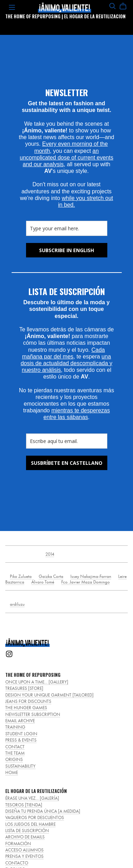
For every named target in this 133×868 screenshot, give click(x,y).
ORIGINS (14, 759)
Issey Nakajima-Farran (91, 576)
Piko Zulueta (21, 576)
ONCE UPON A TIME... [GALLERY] (37, 682)
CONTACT (15, 747)
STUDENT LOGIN (21, 734)
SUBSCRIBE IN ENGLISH (66, 250)
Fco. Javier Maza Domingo (85, 582)
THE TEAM (15, 753)
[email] (67, 228)
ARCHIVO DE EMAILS (25, 837)
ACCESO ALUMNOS (24, 850)
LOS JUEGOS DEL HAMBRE (30, 824)
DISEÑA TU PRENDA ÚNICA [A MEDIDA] (43, 811)
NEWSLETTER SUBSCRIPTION (33, 714)
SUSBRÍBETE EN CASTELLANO (67, 463)
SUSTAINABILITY (20, 766)
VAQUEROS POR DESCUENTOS (35, 817)
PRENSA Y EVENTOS (24, 856)
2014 (50, 554)
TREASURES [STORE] (24, 688)
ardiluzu (17, 604)
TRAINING (15, 727)
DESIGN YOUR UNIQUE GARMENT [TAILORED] (49, 695)
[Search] (113, 6)
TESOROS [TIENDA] (24, 805)
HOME (12, 772)
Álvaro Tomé (43, 582)
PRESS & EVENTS (21, 740)
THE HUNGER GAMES (26, 708)
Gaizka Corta (51, 576)
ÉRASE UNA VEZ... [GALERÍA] (32, 798)
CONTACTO (17, 863)
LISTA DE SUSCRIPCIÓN (27, 830)
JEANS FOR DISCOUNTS (28, 701)
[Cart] (126, 6)
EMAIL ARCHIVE (20, 721)
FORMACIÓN (18, 844)
